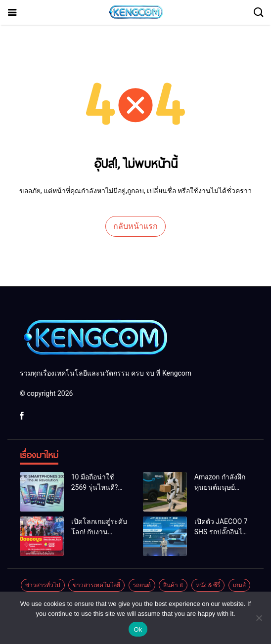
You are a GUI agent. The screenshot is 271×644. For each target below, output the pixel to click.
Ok (138, 629)
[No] (259, 618)
